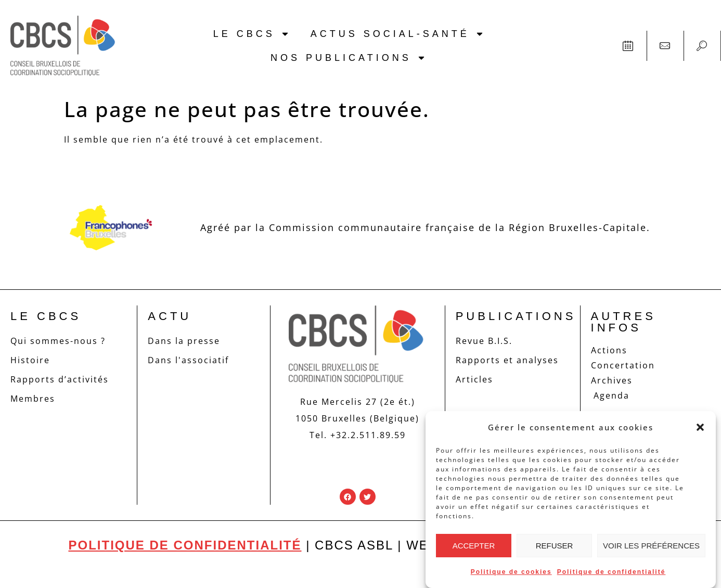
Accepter (474, 546)
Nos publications (348, 58)
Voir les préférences (651, 546)
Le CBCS (252, 34)
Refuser (555, 546)
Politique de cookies (511, 572)
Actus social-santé (397, 34)
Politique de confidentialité (611, 572)
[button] (700, 427)
